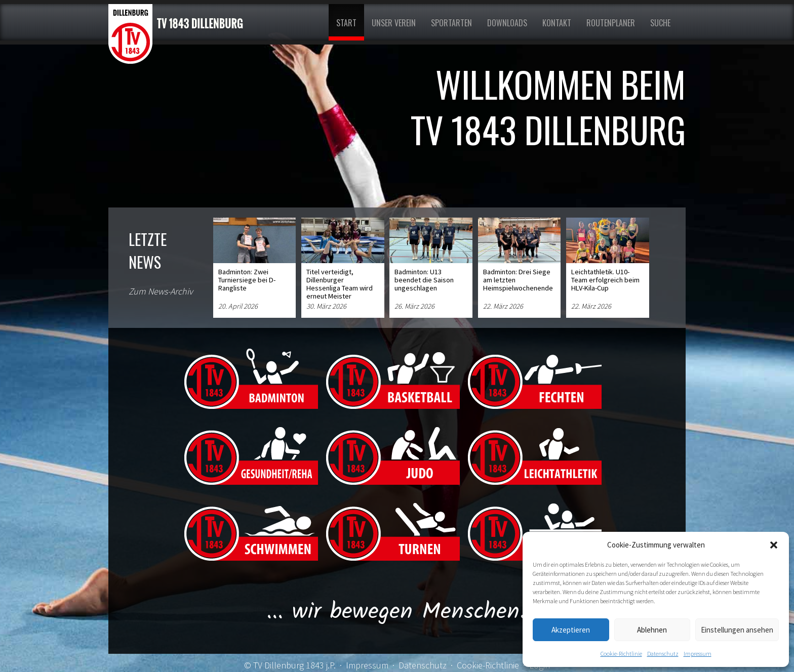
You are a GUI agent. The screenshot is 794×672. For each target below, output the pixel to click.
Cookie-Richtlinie (621, 654)
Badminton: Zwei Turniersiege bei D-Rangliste (247, 280)
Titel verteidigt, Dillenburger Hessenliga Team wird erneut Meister (340, 284)
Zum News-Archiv (161, 291)
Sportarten (451, 23)
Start (346, 23)
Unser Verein (394, 23)
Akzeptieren (571, 630)
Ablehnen (652, 630)
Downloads (507, 23)
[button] (774, 545)
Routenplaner (611, 23)
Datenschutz (663, 654)
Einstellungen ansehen (737, 630)
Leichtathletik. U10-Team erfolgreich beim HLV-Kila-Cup (605, 280)
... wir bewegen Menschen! (397, 612)
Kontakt (557, 23)
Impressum (698, 654)
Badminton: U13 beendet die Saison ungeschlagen (424, 280)
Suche (660, 23)
